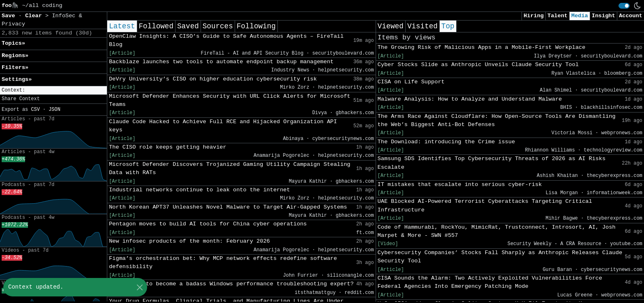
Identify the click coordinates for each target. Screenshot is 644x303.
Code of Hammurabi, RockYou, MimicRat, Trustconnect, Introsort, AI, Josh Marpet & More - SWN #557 (497, 231)
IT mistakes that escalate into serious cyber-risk (460, 185)
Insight (604, 16)
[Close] (140, 287)
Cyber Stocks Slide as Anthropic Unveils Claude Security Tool (478, 65)
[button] (53, 91)
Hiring (534, 16)
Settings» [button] (17, 79)
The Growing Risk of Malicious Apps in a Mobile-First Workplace (482, 47)
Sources (218, 26)
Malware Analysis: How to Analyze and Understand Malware (470, 99)
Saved (188, 26)
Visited (422, 26)
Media (580, 16)
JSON (54, 110)
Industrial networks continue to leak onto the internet (200, 190)
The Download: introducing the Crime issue (446, 142)
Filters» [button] (15, 68)
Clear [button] (35, 16)
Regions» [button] (15, 56)
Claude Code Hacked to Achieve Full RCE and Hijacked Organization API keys (223, 126)
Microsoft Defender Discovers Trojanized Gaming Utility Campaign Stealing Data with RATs (230, 169)
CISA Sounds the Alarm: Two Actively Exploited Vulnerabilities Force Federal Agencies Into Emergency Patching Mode (490, 282)
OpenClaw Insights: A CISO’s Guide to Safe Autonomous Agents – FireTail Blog (226, 40)
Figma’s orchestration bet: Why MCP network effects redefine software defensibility (223, 263)
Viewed (391, 26)
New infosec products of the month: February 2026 (189, 241)
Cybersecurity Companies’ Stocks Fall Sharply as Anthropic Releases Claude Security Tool (500, 257)
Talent (557, 16)
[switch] (624, 6)
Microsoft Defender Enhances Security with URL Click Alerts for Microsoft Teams (230, 100)
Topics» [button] (13, 43)
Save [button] (10, 16)
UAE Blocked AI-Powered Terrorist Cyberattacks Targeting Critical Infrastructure (485, 205)
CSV (35, 110)
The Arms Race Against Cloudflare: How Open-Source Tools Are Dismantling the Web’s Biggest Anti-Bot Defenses (497, 121)
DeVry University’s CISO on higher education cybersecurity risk (213, 79)
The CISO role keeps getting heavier (168, 147)
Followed (156, 26)
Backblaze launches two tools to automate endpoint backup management (221, 62)
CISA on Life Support (411, 82)
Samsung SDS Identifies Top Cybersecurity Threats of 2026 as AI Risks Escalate (492, 163)
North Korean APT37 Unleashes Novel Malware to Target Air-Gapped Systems (228, 207)
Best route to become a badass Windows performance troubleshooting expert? (231, 284)
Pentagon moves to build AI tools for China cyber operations (208, 224)
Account (631, 16)
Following (256, 26)
